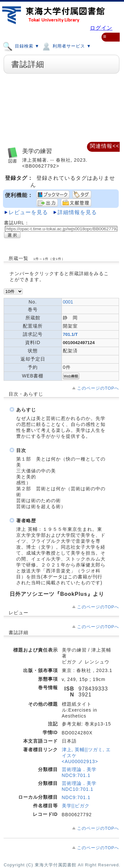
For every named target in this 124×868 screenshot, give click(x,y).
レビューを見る (28, 212)
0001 (68, 302)
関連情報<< (105, 146)
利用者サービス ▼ (66, 46)
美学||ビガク (76, 806)
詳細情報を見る (77, 212)
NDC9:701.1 (76, 797)
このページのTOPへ (98, 388)
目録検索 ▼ (21, 46)
